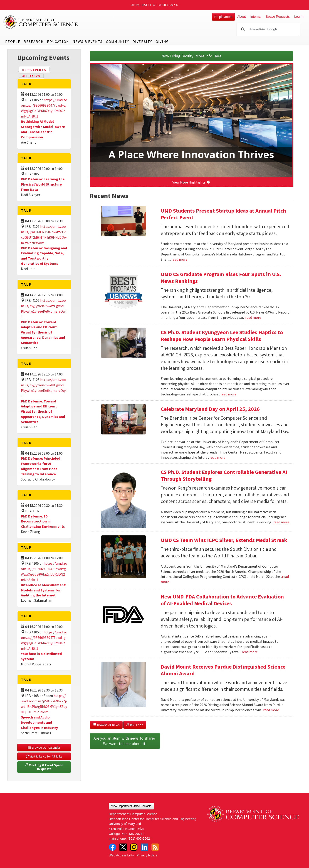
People (13, 42)
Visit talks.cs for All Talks (44, 756)
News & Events (88, 42)
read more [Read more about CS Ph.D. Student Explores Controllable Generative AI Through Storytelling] (281, 522)
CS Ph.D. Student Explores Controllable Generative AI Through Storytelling (224, 475)
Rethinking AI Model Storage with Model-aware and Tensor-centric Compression (43, 129)
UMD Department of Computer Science (41, 22)
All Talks (31, 76)
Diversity (142, 42)
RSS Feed (135, 725)
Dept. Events (36, 70)
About (242, 17)
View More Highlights (191, 182)
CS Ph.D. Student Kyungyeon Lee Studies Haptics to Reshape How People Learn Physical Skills (222, 336)
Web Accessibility (121, 855)
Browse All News (106, 725)
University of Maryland (154, 5)
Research (34, 42)
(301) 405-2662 (139, 839)
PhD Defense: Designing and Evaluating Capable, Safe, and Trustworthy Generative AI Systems (44, 256)
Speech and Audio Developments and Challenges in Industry (39, 722)
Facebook (112, 847)
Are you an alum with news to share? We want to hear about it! (125, 741)
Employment (223, 17)
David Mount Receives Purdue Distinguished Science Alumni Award (223, 670)
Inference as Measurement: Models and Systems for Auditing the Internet (43, 590)
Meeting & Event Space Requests (44, 767)
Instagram (134, 847)
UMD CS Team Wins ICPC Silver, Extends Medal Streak (224, 540)
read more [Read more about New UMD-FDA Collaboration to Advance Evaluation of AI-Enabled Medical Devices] (250, 652)
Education (58, 42)
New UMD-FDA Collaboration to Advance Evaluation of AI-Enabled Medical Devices (222, 600)
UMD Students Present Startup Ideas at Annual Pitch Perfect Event (223, 214)
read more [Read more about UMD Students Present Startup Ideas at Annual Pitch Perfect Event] (179, 259)
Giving (162, 42)
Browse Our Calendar (44, 748)
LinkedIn (144, 847)
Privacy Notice (147, 855)
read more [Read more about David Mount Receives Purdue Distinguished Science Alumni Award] (271, 710)
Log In (299, 17)
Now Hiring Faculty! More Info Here (191, 56)
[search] (268, 29)
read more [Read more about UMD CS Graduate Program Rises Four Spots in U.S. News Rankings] (253, 317)
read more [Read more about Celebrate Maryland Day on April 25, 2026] (218, 457)
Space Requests (278, 17)
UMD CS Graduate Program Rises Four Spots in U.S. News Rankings (221, 278)
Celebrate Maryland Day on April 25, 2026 (210, 409)
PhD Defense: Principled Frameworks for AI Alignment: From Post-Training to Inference (41, 466)
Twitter (123, 847)
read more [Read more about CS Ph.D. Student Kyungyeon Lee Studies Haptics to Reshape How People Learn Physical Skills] (228, 394)
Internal (256, 17)
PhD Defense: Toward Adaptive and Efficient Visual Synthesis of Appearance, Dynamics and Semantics (43, 332)
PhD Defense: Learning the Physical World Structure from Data (43, 184)
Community (117, 42)
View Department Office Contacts (131, 806)
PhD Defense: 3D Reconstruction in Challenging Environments (43, 521)
